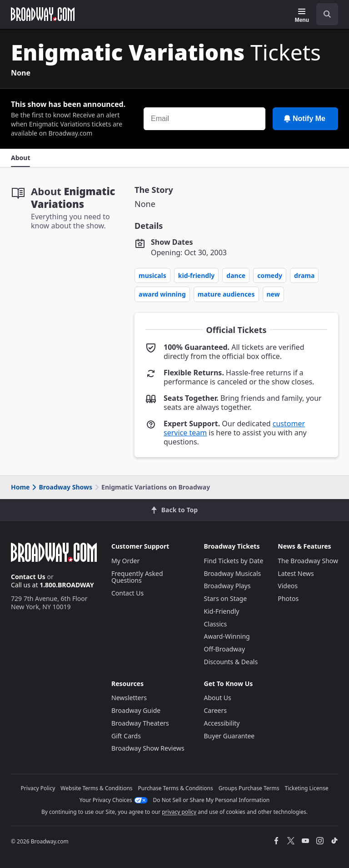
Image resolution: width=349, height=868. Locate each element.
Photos (288, 598)
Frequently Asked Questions (137, 577)
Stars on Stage (226, 598)
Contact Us (28, 577)
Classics (216, 624)
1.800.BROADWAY (67, 585)
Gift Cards (126, 736)
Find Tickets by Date (234, 561)
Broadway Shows (61, 487)
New (273, 294)
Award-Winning (227, 636)
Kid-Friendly (197, 275)
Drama (304, 275)
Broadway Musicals (233, 573)
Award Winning (162, 294)
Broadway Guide (136, 710)
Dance (236, 275)
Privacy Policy (38, 788)
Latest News (296, 573)
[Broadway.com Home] (43, 14)
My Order (125, 561)
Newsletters (129, 698)
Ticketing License (307, 788)
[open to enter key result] (327, 14)
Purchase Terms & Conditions (176, 788)
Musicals (152, 275)
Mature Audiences (226, 294)
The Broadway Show (308, 561)
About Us (218, 698)
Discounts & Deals (231, 662)
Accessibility (222, 723)
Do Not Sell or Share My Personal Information (212, 800)
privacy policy (179, 812)
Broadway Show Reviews (148, 748)
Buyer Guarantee (229, 736)
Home (20, 487)
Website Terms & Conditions (96, 788)
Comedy (270, 275)
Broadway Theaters (140, 723)
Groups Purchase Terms (249, 788)
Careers (215, 710)
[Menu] (302, 15)
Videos (288, 586)
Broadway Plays (227, 586)
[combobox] (324, 14)
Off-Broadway (225, 649)
